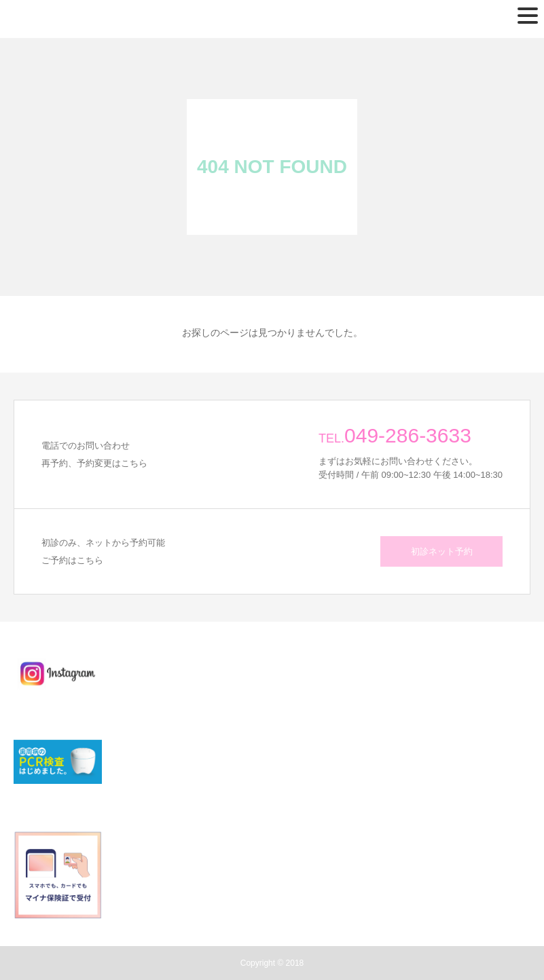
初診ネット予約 (442, 551)
